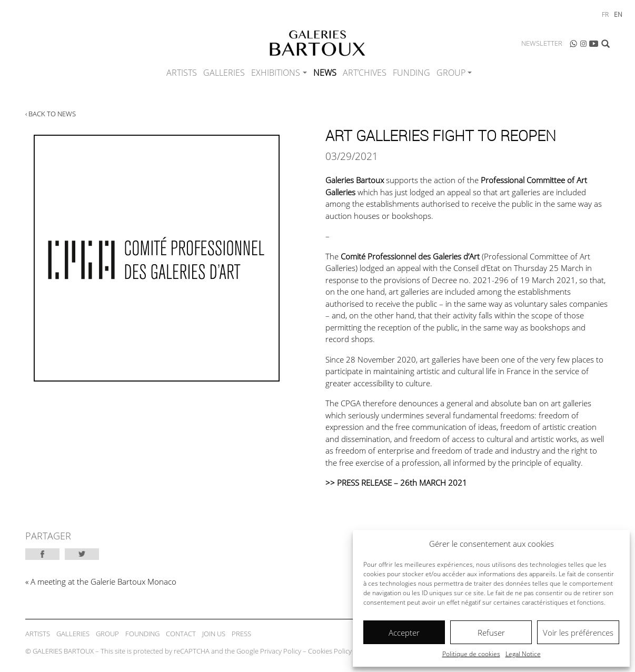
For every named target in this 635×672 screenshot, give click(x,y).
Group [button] (451, 73)
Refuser (491, 633)
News (325, 73)
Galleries (224, 73)
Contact (181, 634)
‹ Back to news (51, 114)
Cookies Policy (330, 651)
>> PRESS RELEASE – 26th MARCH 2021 (396, 483)
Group (107, 634)
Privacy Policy (281, 651)
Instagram (583, 44)
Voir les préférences (578, 633)
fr (605, 14)
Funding (411, 73)
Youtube (594, 44)
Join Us (214, 634)
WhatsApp (573, 44)
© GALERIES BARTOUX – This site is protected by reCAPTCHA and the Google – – (211, 651)
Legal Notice (523, 654)
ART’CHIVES (365, 73)
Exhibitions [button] (276, 73)
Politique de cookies (471, 654)
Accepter (404, 633)
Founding (142, 634)
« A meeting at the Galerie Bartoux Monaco (101, 581)
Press (241, 634)
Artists (182, 73)
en (618, 14)
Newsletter (542, 43)
